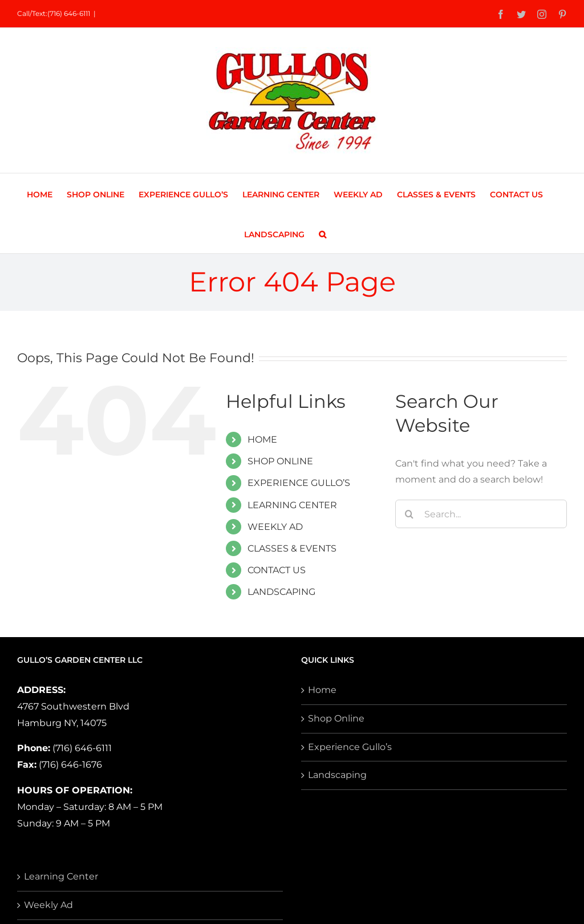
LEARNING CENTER (292, 505)
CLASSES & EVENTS (292, 548)
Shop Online (336, 718)
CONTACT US (277, 570)
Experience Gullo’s (350, 747)
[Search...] (481, 514)
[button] (323, 233)
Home (322, 690)
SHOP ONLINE (280, 461)
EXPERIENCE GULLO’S (299, 483)
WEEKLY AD (275, 527)
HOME (262, 439)
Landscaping (337, 775)
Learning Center (61, 876)
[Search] (409, 514)
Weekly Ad (48, 905)
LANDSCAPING (281, 592)
